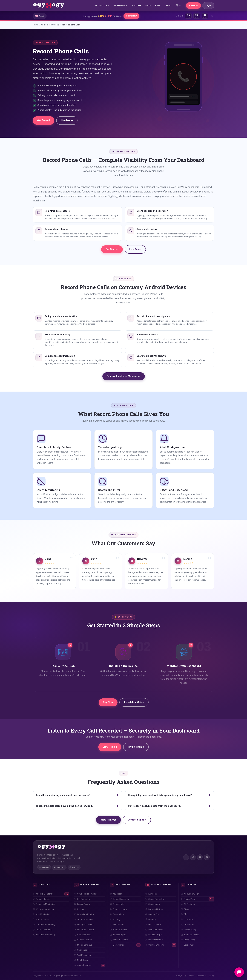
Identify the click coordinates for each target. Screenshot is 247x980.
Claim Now (131, 16)
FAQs (148, 5)
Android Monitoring (50, 25)
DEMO (158, 5)
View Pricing (110, 747)
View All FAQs (108, 820)
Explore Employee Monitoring (124, 376)
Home (36, 25)
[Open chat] (239, 972)
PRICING (136, 5)
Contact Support (137, 820)
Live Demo (67, 120)
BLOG (169, 5)
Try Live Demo (136, 747)
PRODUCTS (102, 5)
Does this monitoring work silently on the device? (78, 795)
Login (208, 5)
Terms (192, 976)
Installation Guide (134, 702)
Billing (212, 976)
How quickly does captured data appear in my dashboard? (169, 795)
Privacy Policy (181, 976)
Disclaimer (202, 976)
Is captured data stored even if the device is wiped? (78, 806)
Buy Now (193, 5)
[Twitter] (193, 857)
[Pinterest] (207, 857)
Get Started (44, 120)
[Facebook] (186, 857)
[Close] (212, 16)
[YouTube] (200, 857)
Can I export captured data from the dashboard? (169, 806)
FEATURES (121, 5)
